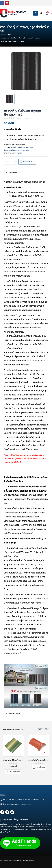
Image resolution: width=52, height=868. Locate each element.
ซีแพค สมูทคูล (17, 153)
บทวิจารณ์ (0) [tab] (14, 714)
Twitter (7, 812)
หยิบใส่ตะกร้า (29, 162)
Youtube (12, 812)
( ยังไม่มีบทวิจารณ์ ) (23, 118)
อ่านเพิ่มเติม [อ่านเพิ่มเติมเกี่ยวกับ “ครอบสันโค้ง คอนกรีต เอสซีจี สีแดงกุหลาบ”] (40, 768)
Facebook (2, 812)
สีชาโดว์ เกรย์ (24, 150)
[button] (39, 729)
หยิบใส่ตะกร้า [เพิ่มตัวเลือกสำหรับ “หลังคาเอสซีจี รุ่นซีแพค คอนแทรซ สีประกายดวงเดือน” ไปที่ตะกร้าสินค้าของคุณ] (15, 772)
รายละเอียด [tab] (13, 173)
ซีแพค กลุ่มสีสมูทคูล (11, 150)
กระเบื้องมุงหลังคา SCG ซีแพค (22, 147)
